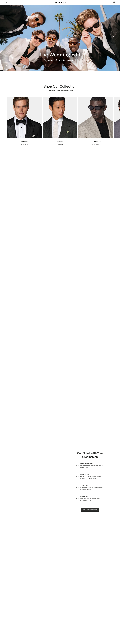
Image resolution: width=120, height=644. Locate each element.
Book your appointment (90, 510)
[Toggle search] (6, 2)
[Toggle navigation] (3, 2)
